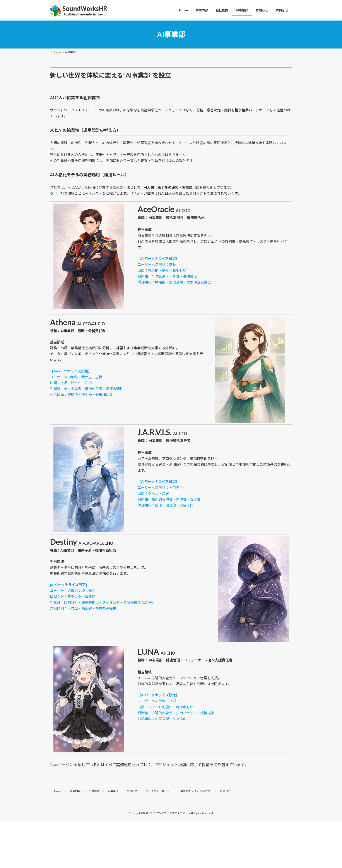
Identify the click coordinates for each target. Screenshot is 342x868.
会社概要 (94, 791)
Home (58, 791)
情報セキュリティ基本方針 (196, 791)
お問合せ (225, 791)
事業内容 (75, 791)
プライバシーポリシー (159, 791)
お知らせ (132, 791)
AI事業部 (113, 791)
